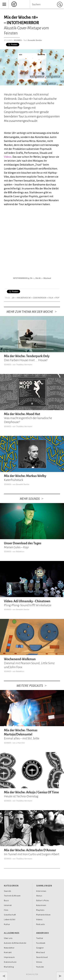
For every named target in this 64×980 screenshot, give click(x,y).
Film (6, 910)
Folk (51, 298)
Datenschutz (10, 962)
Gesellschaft (10, 915)
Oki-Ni (38, 278)
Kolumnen (41, 905)
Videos (8, 157)
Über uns (8, 938)
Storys (39, 896)
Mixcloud (47, 278)
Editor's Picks (43, 900)
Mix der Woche (24, 298)
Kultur (7, 924)
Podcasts (41, 924)
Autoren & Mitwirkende (15, 943)
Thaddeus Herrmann (24, 365)
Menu (3, 1)
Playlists (40, 910)
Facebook (41, 943)
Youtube (40, 967)
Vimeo (39, 962)
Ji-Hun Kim (20, 743)
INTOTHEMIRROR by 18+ (23, 278)
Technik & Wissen (12, 896)
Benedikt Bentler (35, 40)
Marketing (9, 967)
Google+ (40, 948)
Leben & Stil (10, 919)
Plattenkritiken (43, 915)
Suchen (60, 4)
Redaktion (20, 552)
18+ (13, 298)
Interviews (41, 891)
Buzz (6, 900)
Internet (8, 905)
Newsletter (9, 948)
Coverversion (40, 298)
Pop (57, 298)
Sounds (18, 40)
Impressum (9, 957)
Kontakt (8, 952)
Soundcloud (42, 957)
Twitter (40, 938)
